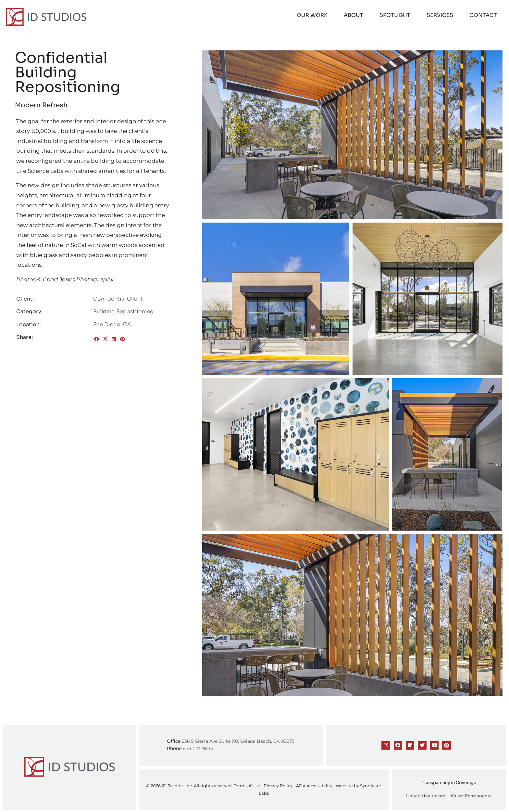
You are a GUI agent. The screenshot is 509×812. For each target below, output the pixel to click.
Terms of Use (247, 785)
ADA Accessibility (314, 785)
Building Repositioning (123, 310)
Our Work (313, 14)
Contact (484, 14)
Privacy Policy (278, 785)
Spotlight (396, 14)
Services (441, 14)
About (354, 14)
